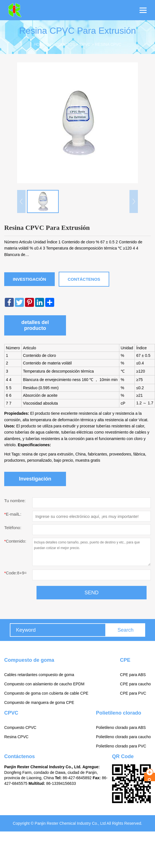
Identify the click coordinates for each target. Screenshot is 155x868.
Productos (62, 44)
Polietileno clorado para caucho (123, 737)
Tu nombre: (15, 501)
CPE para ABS (133, 675)
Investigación (29, 279)
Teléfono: (13, 528)
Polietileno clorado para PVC (121, 746)
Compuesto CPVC (20, 728)
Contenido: (15, 541)
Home (40, 44)
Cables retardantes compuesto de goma (39, 675)
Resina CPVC (108, 44)
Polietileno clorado (119, 713)
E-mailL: (13, 514)
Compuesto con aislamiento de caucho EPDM (44, 684)
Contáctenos (84, 279)
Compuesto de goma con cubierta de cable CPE (46, 693)
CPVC (85, 44)
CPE (125, 660)
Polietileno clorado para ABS (121, 728)
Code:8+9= (15, 573)
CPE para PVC (133, 693)
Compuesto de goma (29, 660)
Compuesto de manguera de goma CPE (39, 702)
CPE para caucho (135, 684)
